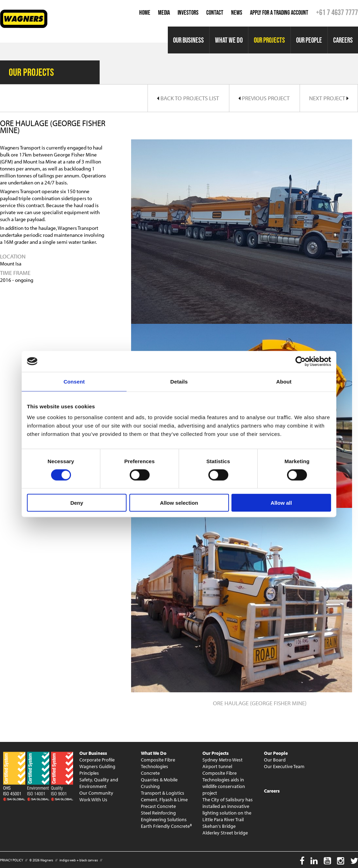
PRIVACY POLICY (12, 860)
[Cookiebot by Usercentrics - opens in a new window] (300, 361)
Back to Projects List (188, 98)
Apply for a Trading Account (279, 13)
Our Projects (269, 40)
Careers (343, 40)
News (237, 13)
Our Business (188, 40)
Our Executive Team (284, 766)
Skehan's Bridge (219, 826)
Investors (188, 13)
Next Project (329, 98)
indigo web (68, 860)
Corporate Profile (97, 760)
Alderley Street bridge (225, 833)
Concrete (150, 773)
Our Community (96, 793)
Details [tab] (179, 381)
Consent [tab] (74, 381)
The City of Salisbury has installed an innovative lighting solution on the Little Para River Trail (228, 809)
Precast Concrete (158, 806)
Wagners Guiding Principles (97, 770)
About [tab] (284, 381)
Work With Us (93, 800)
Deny (77, 503)
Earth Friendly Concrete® (166, 826)
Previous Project (264, 98)
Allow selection (179, 503)
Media (164, 13)
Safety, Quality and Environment (99, 783)
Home (145, 13)
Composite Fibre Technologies (158, 763)
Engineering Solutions (164, 819)
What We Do (229, 40)
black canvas (89, 860)
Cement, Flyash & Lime (164, 800)
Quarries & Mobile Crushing (159, 783)
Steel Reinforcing (158, 813)
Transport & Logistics (163, 793)
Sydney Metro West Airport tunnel (223, 763)
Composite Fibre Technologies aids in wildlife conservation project (224, 783)
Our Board (275, 760)
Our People (309, 40)
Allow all (281, 503)
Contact (215, 13)
